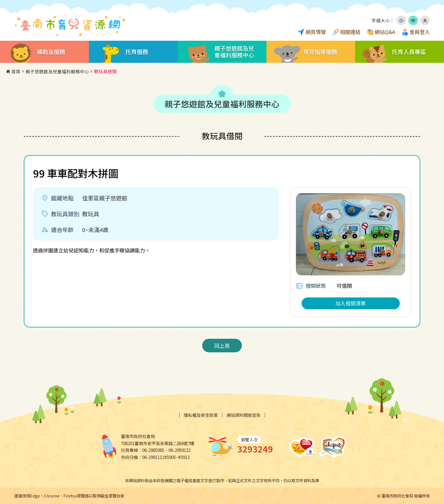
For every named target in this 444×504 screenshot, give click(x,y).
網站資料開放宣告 (244, 415)
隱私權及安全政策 (201, 415)
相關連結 (350, 32)
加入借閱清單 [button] (351, 303)
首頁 (13, 72)
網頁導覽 (316, 32)
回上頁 (222, 346)
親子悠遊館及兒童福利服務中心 (55, 72)
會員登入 (420, 32)
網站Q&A (385, 32)
